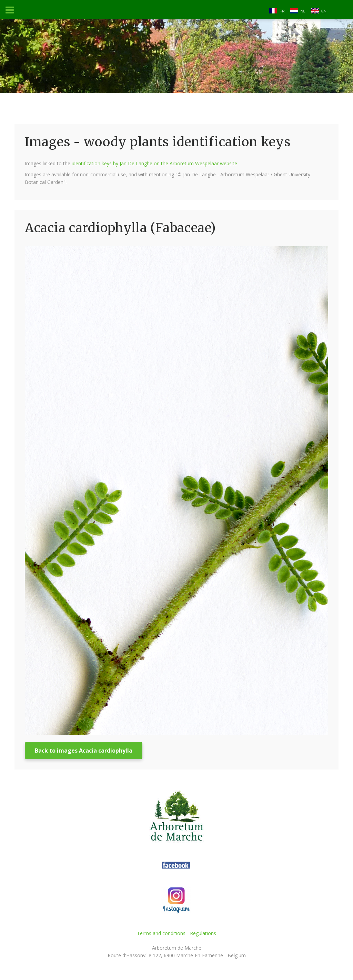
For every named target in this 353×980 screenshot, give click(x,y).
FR (282, 11)
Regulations (203, 933)
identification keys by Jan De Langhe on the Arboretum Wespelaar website (154, 163)
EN (324, 11)
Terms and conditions (161, 933)
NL (303, 11)
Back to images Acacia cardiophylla (84, 751)
